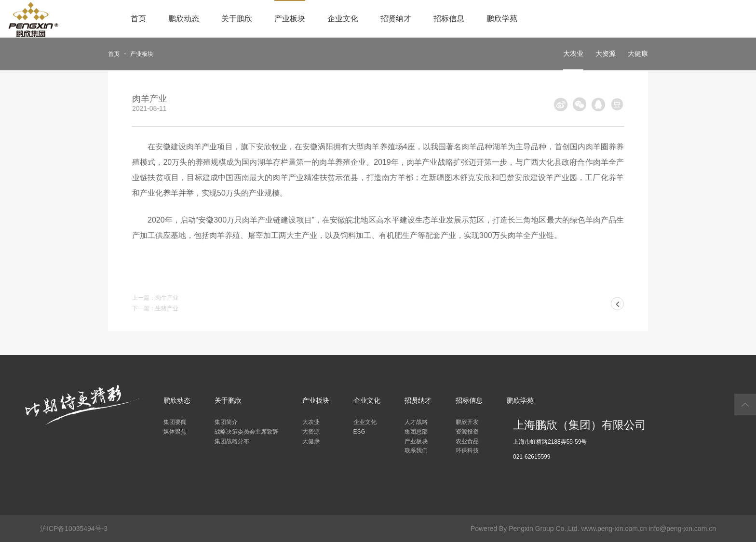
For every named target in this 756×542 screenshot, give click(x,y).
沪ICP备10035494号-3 (74, 529)
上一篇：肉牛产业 (155, 298)
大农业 (573, 53)
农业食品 (467, 441)
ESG (359, 432)
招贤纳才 (396, 19)
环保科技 (467, 450)
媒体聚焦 (175, 432)
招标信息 (449, 19)
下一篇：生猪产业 (155, 308)
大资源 (606, 53)
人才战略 (416, 422)
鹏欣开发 (467, 422)
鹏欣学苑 (502, 19)
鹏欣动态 (184, 19)
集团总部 (416, 432)
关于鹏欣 (237, 19)
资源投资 (467, 432)
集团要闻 (175, 422)
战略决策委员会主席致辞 (246, 432)
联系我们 (416, 450)
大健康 (638, 53)
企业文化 (343, 19)
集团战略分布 (232, 441)
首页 (138, 19)
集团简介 (226, 422)
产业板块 (290, 19)
